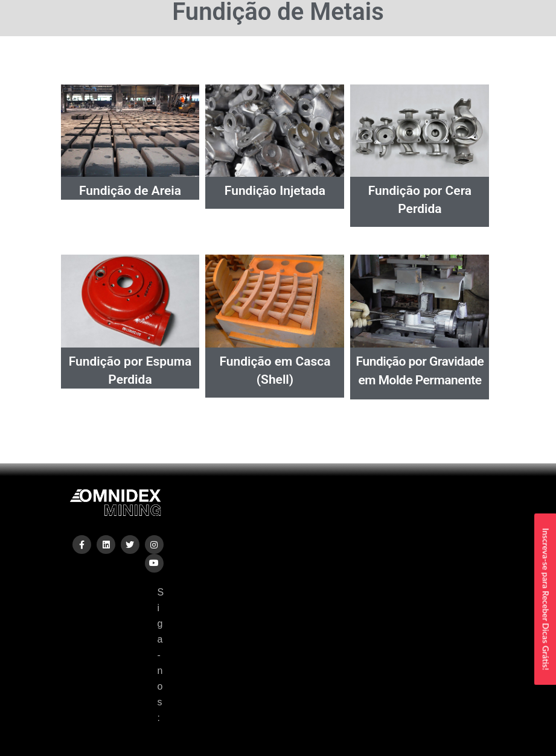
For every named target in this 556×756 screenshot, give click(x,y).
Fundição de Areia (130, 191)
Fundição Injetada (275, 191)
